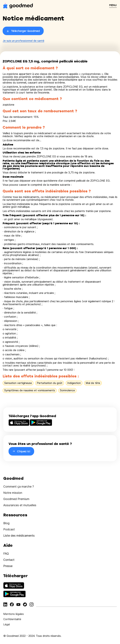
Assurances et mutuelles (20, 505)
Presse (8, 566)
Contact (9, 560)
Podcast (9, 529)
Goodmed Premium (16, 499)
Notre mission (13, 493)
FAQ (6, 554)
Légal (6, 624)
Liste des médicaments (19, 536)
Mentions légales (14, 614)
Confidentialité (12, 619)
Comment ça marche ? (19, 487)
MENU (113, 5)
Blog (6, 523)
